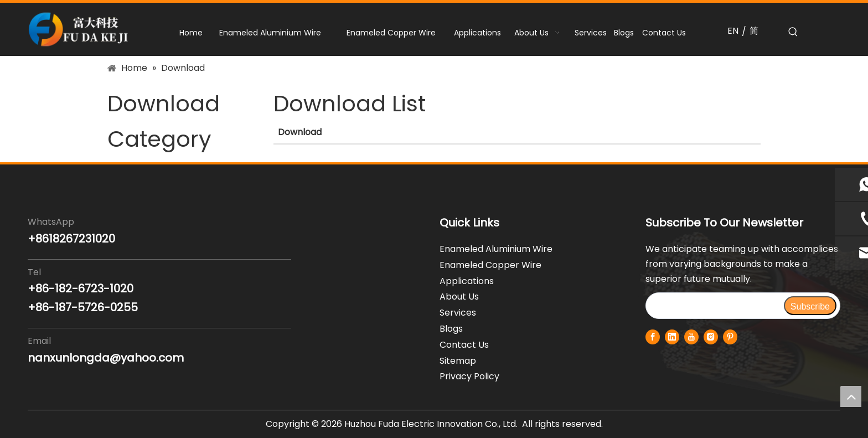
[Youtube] (691, 337)
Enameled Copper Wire (490, 265)
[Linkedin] (672, 337)
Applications (467, 281)
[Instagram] (711, 337)
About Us (459, 297)
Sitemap (458, 361)
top (851, 396)
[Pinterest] (730, 337)
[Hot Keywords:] (793, 32)
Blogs (451, 329)
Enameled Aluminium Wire (496, 249)
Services (458, 313)
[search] (714, 306)
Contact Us (464, 345)
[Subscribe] (810, 306)
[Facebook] (653, 337)
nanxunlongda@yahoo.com (106, 358)
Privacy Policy (469, 376)
